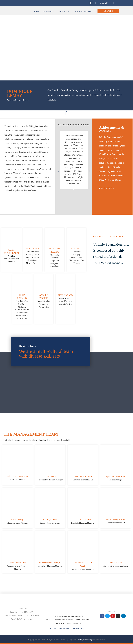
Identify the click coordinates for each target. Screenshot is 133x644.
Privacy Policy (80, 628)
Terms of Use (65, 628)
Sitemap (54, 628)
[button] (91, 3)
